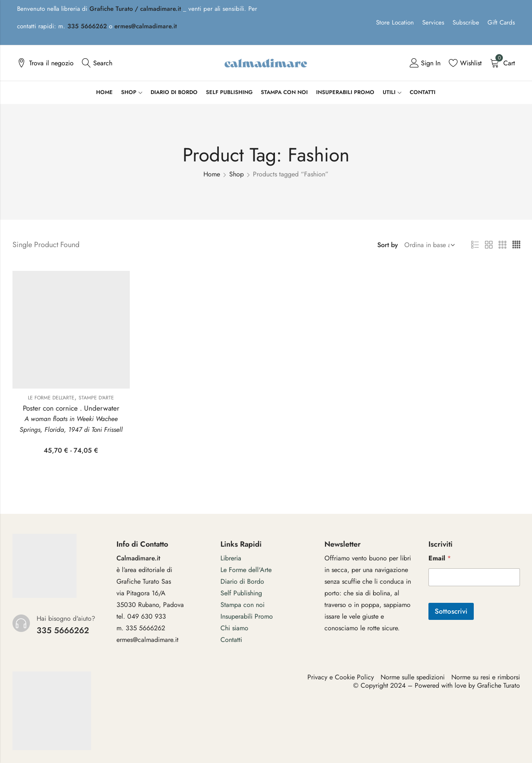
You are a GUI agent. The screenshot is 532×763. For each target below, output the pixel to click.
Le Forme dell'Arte (51, 398)
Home (212, 174)
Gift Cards (501, 22)
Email (440, 558)
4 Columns (516, 245)
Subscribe (466, 22)
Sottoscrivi (451, 611)
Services (433, 22)
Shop (236, 174)
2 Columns (489, 245)
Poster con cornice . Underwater (71, 408)
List (475, 245)
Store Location (395, 22)
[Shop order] (428, 245)
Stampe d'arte (96, 398)
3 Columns (502, 245)
